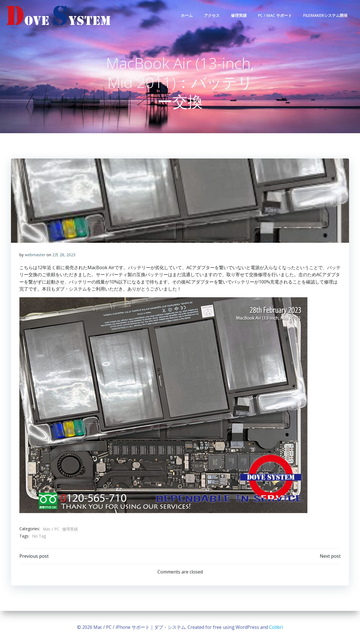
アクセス (212, 15)
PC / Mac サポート (275, 15)
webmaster (35, 255)
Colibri (276, 627)
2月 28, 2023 (64, 255)
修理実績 (239, 15)
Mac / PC (51, 529)
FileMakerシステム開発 (325, 15)
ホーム (187, 15)
